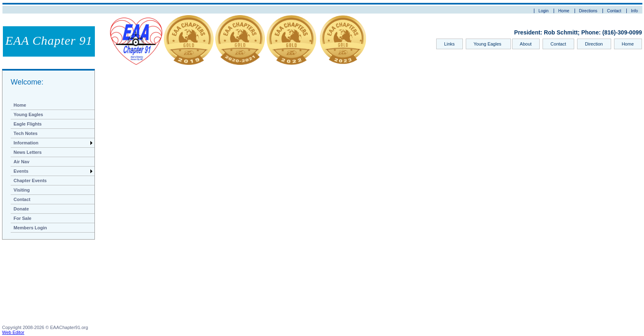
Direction (594, 44)
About (526, 44)
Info (634, 11)
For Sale (22, 218)
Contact (614, 11)
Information (26, 143)
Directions (588, 11)
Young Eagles (488, 44)
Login (543, 11)
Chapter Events (30, 181)
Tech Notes (25, 133)
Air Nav (22, 162)
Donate (21, 209)
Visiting (22, 190)
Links (449, 44)
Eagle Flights (28, 124)
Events (21, 171)
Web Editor (13, 332)
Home (564, 11)
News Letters (28, 152)
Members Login (30, 228)
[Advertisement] (43, 284)
